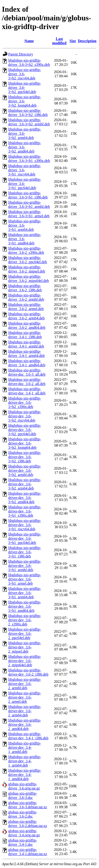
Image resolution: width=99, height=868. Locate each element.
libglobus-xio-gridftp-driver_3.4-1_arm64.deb (27, 354)
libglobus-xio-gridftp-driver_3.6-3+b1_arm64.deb (25, 225)
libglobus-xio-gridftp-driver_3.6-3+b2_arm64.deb (25, 133)
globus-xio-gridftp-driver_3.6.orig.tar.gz (24, 786)
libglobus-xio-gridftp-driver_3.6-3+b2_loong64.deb (25, 101)
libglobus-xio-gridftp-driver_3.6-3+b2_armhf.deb (29, 122)
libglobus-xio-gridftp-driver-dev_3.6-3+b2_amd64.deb (25, 498)
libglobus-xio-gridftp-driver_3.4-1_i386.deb (25, 335)
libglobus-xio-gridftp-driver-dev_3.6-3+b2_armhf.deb (25, 470)
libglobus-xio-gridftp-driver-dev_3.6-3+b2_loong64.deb (25, 443)
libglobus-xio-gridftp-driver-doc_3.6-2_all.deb (27, 382)
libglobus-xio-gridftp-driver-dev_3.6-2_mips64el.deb (25, 661)
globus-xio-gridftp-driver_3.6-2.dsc (23, 814)
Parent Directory (21, 54)
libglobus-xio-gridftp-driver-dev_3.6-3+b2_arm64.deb (25, 484)
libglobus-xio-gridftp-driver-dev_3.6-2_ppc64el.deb (25, 634)
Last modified (59, 41)
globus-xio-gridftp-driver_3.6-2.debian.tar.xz (28, 824)
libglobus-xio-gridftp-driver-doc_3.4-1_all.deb (27, 391)
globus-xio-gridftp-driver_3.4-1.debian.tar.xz (28, 852)
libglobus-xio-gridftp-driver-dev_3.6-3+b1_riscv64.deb (25, 525)
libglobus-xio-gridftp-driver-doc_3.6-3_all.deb (27, 372)
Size (73, 41)
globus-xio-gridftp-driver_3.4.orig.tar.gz (24, 833)
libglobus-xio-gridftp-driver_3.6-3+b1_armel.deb (29, 214)
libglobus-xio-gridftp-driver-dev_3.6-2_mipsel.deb (25, 647)
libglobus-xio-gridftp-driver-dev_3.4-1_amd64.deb (25, 775)
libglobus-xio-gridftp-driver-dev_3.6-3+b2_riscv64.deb (25, 416)
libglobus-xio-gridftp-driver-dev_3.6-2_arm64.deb (25, 711)
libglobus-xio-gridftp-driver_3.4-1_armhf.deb (26, 344)
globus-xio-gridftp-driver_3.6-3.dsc (23, 795)
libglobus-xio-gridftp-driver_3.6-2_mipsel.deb (27, 269)
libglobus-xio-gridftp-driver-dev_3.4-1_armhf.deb (25, 747)
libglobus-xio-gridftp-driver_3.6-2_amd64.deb (27, 325)
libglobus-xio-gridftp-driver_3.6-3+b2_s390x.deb (29, 62)
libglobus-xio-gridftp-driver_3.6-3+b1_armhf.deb (29, 204)
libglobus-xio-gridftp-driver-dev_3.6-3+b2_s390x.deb (25, 402)
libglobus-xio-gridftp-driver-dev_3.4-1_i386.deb (28, 736)
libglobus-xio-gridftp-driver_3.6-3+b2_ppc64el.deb (25, 88)
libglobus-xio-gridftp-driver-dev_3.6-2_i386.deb (28, 672)
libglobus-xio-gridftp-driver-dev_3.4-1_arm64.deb (25, 761)
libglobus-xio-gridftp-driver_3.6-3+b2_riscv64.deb (25, 74)
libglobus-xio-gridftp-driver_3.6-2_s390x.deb (26, 250)
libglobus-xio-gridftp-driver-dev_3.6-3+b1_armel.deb (25, 579)
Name (29, 41)
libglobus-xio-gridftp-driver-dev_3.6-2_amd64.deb (25, 724)
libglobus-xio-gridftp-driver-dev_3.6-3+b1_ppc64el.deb (25, 538)
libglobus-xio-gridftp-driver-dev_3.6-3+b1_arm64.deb (25, 593)
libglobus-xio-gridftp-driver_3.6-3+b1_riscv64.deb (25, 170)
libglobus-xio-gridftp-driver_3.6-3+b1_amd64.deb (25, 239)
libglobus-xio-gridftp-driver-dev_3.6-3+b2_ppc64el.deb (25, 430)
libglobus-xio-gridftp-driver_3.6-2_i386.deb (25, 288)
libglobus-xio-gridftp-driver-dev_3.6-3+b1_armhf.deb (25, 566)
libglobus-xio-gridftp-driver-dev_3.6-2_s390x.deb (25, 620)
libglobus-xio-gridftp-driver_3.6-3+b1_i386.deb (28, 195)
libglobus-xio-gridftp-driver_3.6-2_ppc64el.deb (28, 260)
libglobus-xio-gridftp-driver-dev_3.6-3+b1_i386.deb (25, 552)
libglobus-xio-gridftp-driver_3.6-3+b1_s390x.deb (29, 159)
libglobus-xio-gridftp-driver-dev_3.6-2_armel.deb (25, 697)
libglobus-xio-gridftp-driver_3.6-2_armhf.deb (26, 297)
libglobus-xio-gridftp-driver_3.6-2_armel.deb (26, 307)
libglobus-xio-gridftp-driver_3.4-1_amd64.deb (27, 363)
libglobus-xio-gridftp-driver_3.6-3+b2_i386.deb (28, 113)
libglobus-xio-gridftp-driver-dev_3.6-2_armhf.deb (25, 684)
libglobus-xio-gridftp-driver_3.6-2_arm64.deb (27, 316)
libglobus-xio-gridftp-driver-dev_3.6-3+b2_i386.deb (25, 457)
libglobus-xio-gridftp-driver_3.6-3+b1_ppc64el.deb (25, 184)
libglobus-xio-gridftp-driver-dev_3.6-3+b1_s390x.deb (25, 511)
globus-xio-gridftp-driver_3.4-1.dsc (23, 842)
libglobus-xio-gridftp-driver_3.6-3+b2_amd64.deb (25, 147)
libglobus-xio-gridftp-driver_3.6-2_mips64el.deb (29, 279)
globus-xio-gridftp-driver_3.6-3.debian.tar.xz (28, 805)
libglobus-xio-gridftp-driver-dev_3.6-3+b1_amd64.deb (25, 606)
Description (87, 41)
